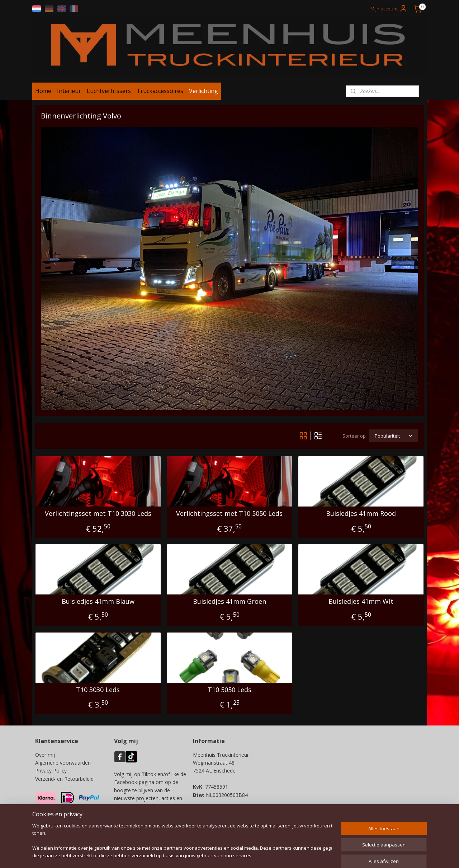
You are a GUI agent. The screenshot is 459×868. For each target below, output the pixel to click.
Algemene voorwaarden (63, 763)
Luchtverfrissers (109, 91)
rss (227, 855)
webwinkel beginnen (255, 855)
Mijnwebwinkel (317, 855)
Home (43, 91)
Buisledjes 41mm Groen (229, 602)
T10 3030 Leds (98, 690)
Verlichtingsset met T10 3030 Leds (98, 514)
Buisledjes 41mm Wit (361, 602)
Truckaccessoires (160, 91)
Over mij (45, 755)
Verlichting (204, 91)
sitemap (212, 855)
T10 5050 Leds (229, 690)
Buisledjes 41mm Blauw (98, 602)
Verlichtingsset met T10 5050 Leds (229, 514)
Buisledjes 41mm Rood (361, 514)
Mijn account (389, 9)
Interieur (69, 91)
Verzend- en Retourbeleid (64, 779)
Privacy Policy (51, 771)
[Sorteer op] (393, 436)
